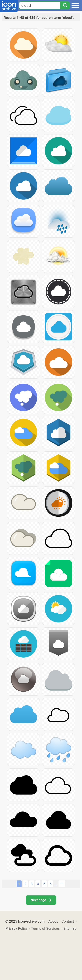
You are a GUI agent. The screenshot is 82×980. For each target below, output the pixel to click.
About (53, 921)
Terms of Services (45, 928)
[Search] (65, 5)
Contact (68, 921)
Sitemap (70, 928)
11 (62, 884)
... (56, 884)
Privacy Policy (17, 928)
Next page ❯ (41, 900)
